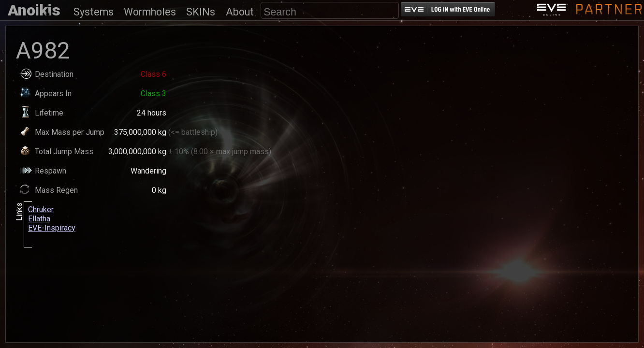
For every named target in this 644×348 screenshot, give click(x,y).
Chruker (41, 210)
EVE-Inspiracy (52, 228)
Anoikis (34, 10)
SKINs (201, 12)
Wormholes (150, 12)
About (240, 12)
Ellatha (39, 219)
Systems (94, 12)
